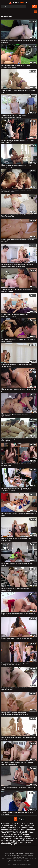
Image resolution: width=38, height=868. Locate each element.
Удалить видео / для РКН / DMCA (24, 854)
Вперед (21, 819)
